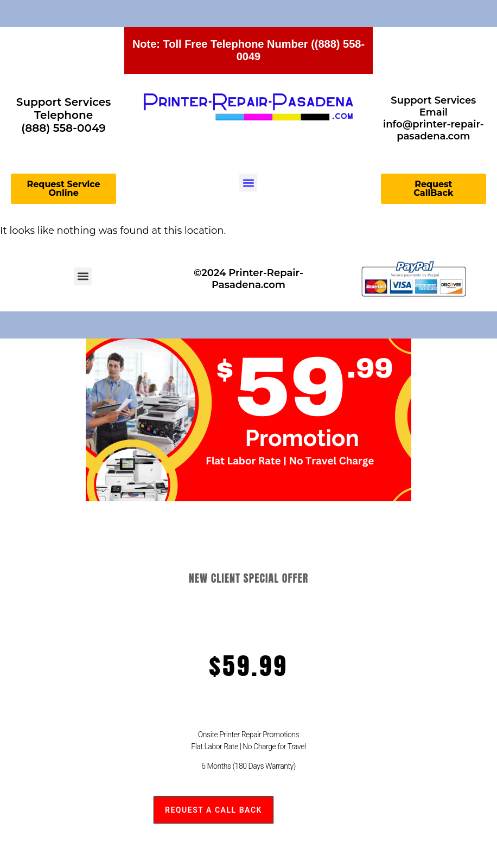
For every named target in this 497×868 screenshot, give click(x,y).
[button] (248, 183)
